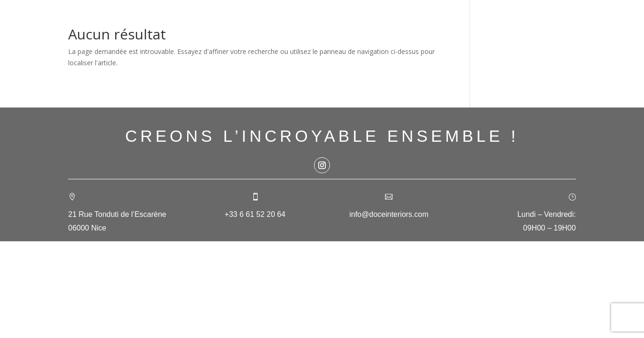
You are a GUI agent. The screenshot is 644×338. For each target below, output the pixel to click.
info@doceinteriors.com (389, 214)
